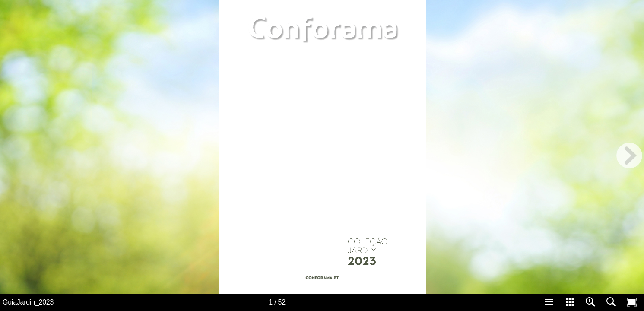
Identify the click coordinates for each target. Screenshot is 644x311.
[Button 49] (322, 280)
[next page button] (629, 155)
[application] (322, 147)
